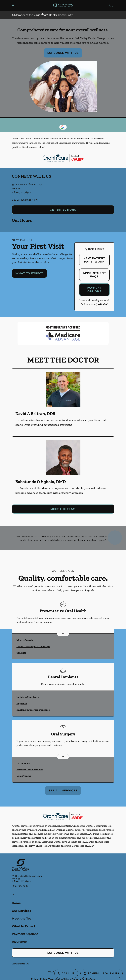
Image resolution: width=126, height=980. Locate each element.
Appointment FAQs (94, 275)
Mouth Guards (25, 640)
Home (16, 903)
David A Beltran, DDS (35, 414)
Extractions (23, 763)
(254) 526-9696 (29, 200)
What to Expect (29, 273)
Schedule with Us (63, 53)
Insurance (19, 942)
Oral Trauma (24, 776)
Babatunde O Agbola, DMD (41, 482)
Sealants (21, 653)
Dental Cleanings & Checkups (33, 646)
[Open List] (63, 634)
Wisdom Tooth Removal (30, 770)
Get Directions (63, 210)
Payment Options (94, 290)
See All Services (63, 791)
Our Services (21, 911)
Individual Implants (28, 697)
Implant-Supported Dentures (33, 710)
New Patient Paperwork (94, 260)
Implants (22, 704)
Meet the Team (63, 509)
